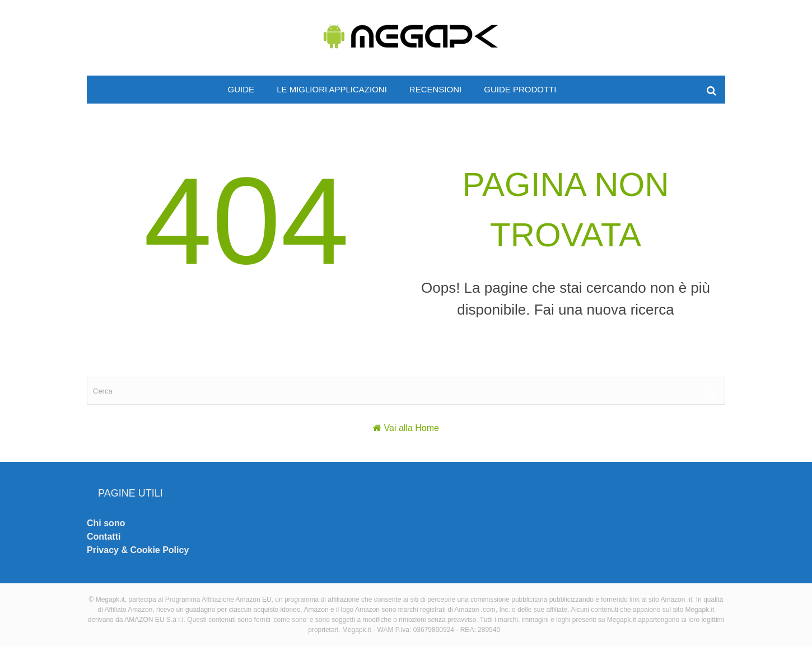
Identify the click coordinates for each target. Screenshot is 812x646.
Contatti (104, 537)
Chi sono (106, 523)
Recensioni (435, 89)
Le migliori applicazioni (332, 89)
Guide (241, 89)
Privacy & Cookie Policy (138, 550)
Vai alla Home (412, 428)
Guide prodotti (520, 89)
